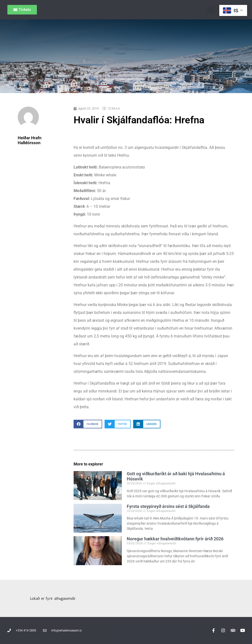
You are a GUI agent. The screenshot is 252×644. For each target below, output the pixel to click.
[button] (211, 10)
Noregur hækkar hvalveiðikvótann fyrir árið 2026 (175, 539)
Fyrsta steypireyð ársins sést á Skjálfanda (168, 506)
